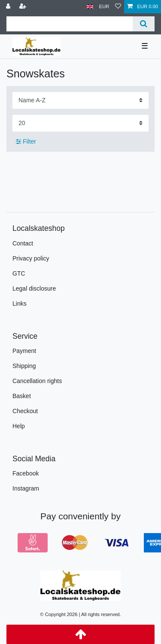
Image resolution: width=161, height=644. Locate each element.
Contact (23, 243)
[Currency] (104, 7)
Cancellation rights (37, 381)
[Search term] (70, 24)
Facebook (26, 473)
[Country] (90, 7)
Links (20, 304)
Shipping (24, 366)
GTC (19, 273)
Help (19, 426)
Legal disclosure (34, 288)
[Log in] (9, 7)
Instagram (26, 488)
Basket (22, 396)
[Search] (144, 24)
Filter (26, 141)
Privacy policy (31, 258)
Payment (24, 351)
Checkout (25, 411)
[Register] (24, 7)
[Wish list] (118, 7)
